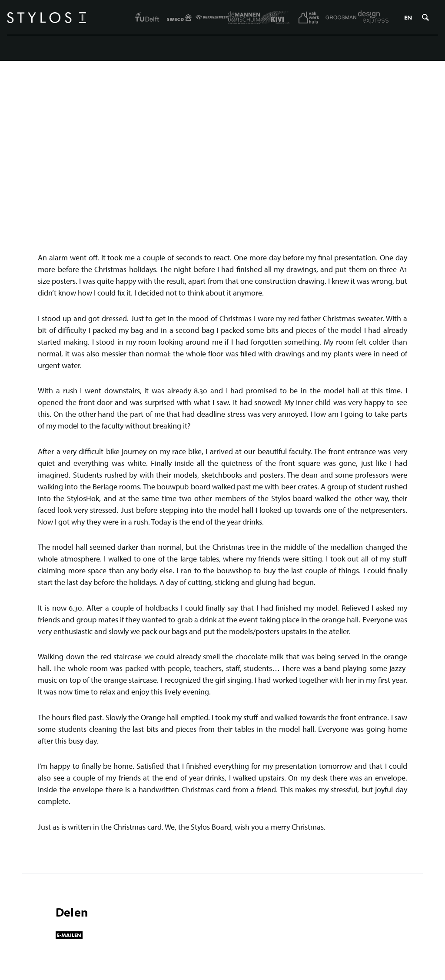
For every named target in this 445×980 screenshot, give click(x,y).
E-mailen (69, 935)
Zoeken (425, 17)
